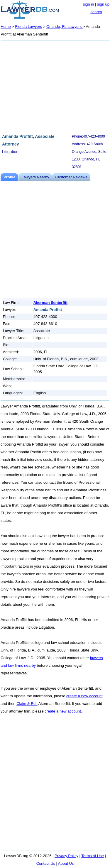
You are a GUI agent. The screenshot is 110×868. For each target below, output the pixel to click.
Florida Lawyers (29, 27)
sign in (89, 4)
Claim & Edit (27, 704)
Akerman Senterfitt (50, 303)
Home (6, 27)
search (96, 12)
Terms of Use (93, 856)
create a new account (84, 696)
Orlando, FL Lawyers (65, 27)
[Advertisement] (55, 86)
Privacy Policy (66, 856)
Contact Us (46, 863)
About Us (66, 863)
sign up (103, 4)
